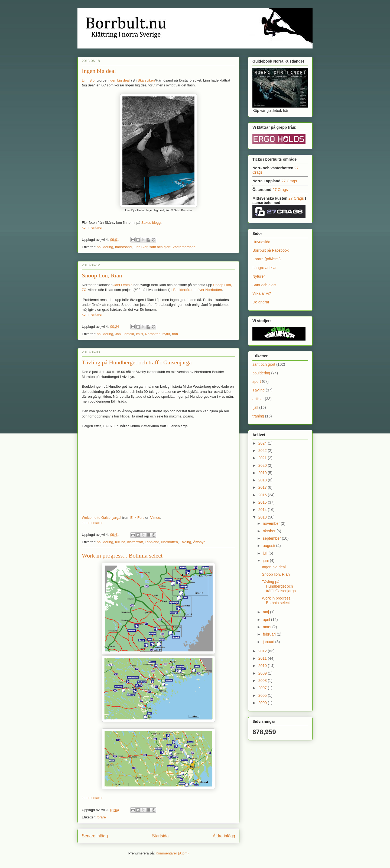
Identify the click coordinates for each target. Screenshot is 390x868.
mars (267, 627)
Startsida (160, 836)
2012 (263, 651)
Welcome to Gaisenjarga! (102, 518)
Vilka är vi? (262, 293)
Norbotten (153, 334)
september (272, 538)
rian (175, 334)
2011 (263, 658)
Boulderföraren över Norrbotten (197, 290)
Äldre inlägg (224, 836)
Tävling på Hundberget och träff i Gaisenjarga (137, 362)
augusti (269, 546)
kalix (139, 334)
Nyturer (259, 276)
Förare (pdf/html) (266, 259)
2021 (263, 458)
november (272, 523)
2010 (263, 666)
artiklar (258, 399)
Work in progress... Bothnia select (122, 556)
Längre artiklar (265, 268)
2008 (263, 681)
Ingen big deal (99, 71)
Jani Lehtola (123, 285)
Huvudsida (261, 242)
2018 (263, 480)
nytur (166, 334)
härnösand (123, 247)
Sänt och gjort (264, 285)
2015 (263, 502)
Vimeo (155, 518)
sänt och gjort (160, 247)
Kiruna (120, 542)
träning (258, 416)
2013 (263, 517)
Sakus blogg (151, 223)
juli (266, 553)
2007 (263, 688)
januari (269, 642)
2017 (263, 487)
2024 (263, 443)
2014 (263, 510)
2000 (263, 703)
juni (266, 561)
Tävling (186, 542)
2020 (263, 465)
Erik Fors (137, 518)
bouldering (105, 247)
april (267, 620)
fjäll (255, 407)
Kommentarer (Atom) (172, 853)
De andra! (261, 302)
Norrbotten (169, 542)
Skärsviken (146, 80)
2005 (263, 695)
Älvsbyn (199, 542)
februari (270, 634)
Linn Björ (89, 80)
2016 (263, 495)
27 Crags (289, 181)
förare (101, 817)
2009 (263, 673)
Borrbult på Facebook (271, 250)
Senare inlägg (95, 836)
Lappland (152, 542)
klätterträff (135, 542)
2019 (263, 473)
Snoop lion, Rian (102, 275)
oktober (270, 531)
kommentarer (92, 227)
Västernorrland (184, 247)
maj (266, 612)
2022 (263, 451)
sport (257, 381)
